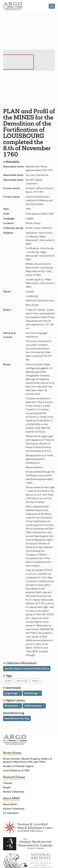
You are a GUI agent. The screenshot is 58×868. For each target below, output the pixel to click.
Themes (8, 783)
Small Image (31, 693)
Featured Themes (14, 777)
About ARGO (11, 798)
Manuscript (22, 681)
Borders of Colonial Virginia (18, 766)
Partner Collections (14, 792)
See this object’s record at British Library (27, 669)
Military (36, 681)
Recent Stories (12, 753)
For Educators (11, 813)
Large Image (11, 693)
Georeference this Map (17, 718)
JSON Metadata (33, 706)
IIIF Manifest (11, 706)
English (9, 681)
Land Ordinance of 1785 (16, 771)
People (7, 787)
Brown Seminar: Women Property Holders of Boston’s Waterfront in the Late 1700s (28, 760)
